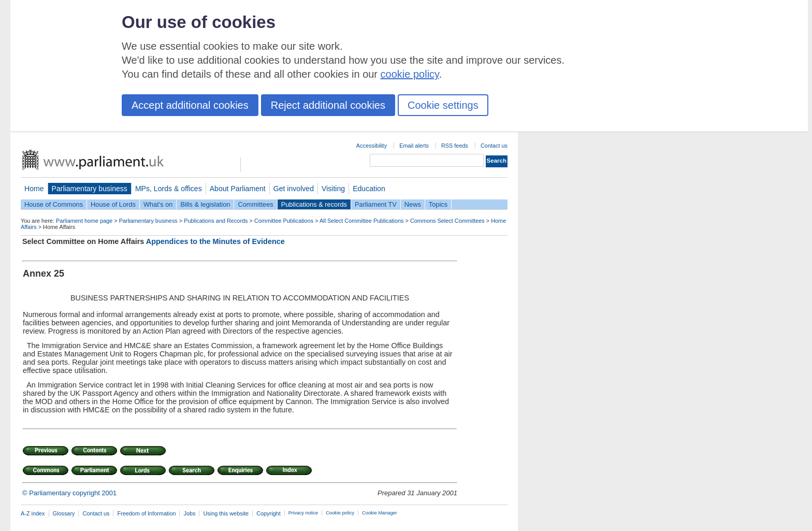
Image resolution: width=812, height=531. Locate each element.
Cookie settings (443, 105)
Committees (255, 204)
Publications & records (314, 204)
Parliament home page (84, 221)
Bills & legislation (205, 204)
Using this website (226, 513)
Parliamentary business (90, 189)
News (413, 204)
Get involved (294, 189)
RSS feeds (455, 146)
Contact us (494, 146)
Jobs (189, 513)
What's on (158, 204)
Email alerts (414, 146)
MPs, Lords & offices (169, 189)
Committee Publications (284, 221)
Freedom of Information (146, 513)
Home (34, 189)
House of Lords (113, 204)
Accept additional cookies (190, 105)
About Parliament (238, 189)
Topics (438, 204)
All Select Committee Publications (362, 221)
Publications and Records (216, 221)
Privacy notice (303, 513)
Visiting (333, 189)
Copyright (269, 513)
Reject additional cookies (328, 105)
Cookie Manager (380, 513)
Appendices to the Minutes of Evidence (215, 241)
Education (369, 189)
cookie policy (410, 74)
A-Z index (33, 513)
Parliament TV (376, 204)
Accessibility (372, 146)
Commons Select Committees (447, 221)
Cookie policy (340, 513)
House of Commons (54, 204)
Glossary (64, 513)
